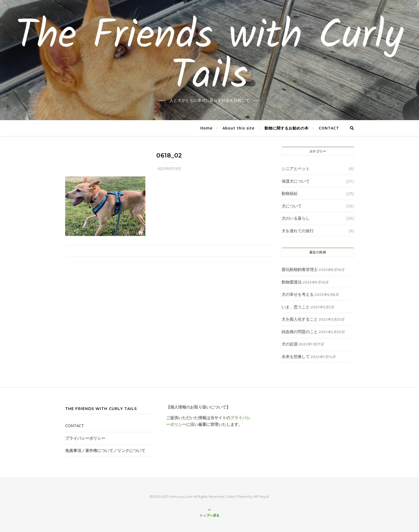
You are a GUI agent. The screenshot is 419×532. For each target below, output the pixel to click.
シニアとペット (296, 168)
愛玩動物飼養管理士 (300, 269)
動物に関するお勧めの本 (287, 128)
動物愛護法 (292, 282)
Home (206, 128)
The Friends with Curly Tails (210, 57)
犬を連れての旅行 (298, 231)
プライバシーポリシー (85, 438)
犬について (292, 206)
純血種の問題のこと (300, 332)
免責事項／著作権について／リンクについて (105, 450)
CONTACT (329, 128)
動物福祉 (290, 193)
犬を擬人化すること (300, 319)
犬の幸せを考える (298, 294)
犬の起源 (290, 344)
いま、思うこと (296, 307)
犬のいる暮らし (296, 218)
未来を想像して (296, 356)
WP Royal (261, 496)
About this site (238, 128)
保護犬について (296, 181)
